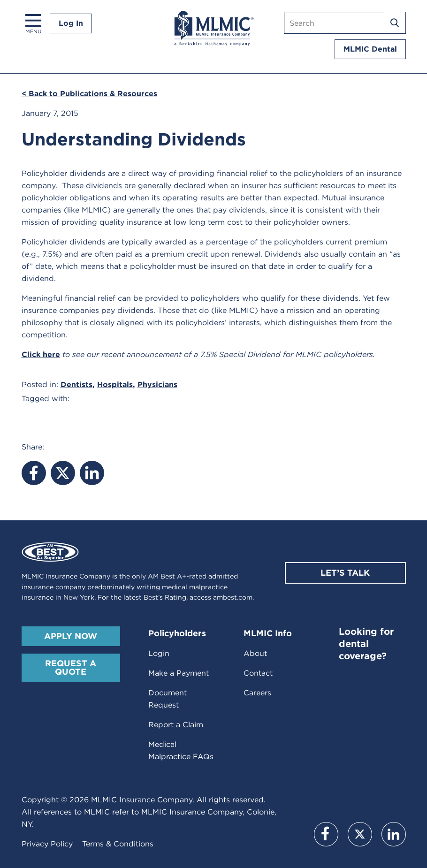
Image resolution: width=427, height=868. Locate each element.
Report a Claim (176, 725)
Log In (71, 23)
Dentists (76, 385)
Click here (41, 354)
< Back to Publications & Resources (89, 94)
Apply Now (71, 636)
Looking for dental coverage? (366, 644)
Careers (257, 693)
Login (159, 653)
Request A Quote (71, 667)
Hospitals (115, 385)
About (255, 653)
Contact (258, 673)
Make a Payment (179, 673)
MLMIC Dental (370, 49)
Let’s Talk (345, 573)
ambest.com (233, 597)
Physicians (157, 385)
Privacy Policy (47, 844)
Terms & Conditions (118, 844)
